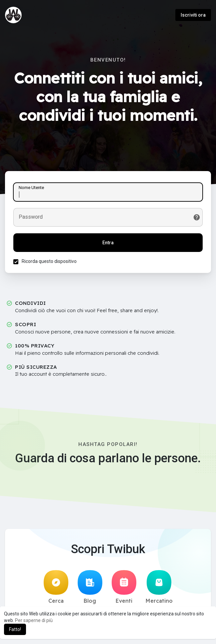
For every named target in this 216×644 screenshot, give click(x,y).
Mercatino (159, 587)
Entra (108, 243)
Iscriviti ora (193, 15)
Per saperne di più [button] (34, 620)
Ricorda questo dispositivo (49, 261)
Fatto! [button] (15, 629)
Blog (90, 587)
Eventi (124, 587)
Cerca (56, 587)
